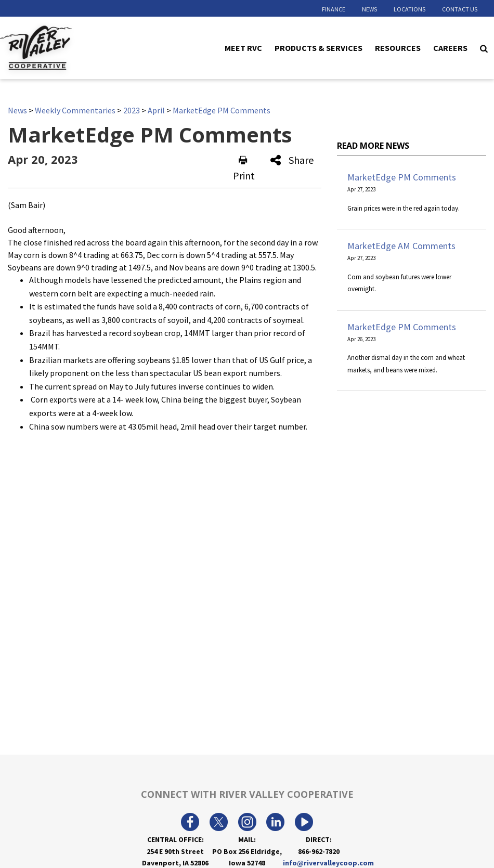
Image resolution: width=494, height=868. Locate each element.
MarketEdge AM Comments (401, 246)
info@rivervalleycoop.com (328, 863)
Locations (409, 9)
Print (244, 169)
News (369, 9)
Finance (334, 9)
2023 (132, 110)
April (156, 110)
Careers (450, 47)
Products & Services (318, 47)
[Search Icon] (484, 48)
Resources (398, 47)
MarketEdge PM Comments (222, 110)
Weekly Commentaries (75, 110)
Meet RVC (243, 47)
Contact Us (460, 9)
